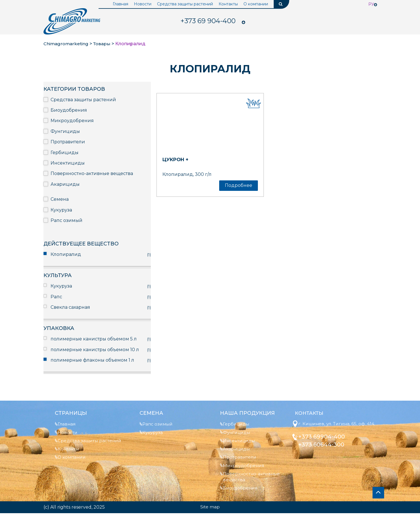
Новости (143, 4)
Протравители (68, 142)
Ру (371, 4)
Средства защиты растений (185, 4)
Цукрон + (177, 159)
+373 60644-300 (324, 451)
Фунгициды (65, 131)
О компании (256, 4)
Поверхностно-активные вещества (92, 173)
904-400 (208, 21)
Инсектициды (68, 163)
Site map (210, 510)
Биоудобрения (69, 110)
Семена (60, 199)
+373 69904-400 (324, 443)
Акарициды (65, 184)
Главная (120, 4)
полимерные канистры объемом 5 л (94, 339)
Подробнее (239, 185)
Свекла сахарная (70, 307)
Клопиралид (66, 254)
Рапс (56, 297)
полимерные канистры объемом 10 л (95, 350)
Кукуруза (61, 210)
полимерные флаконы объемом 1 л (92, 360)
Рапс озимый (67, 220)
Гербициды (65, 153)
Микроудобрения (72, 121)
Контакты (228, 4)
